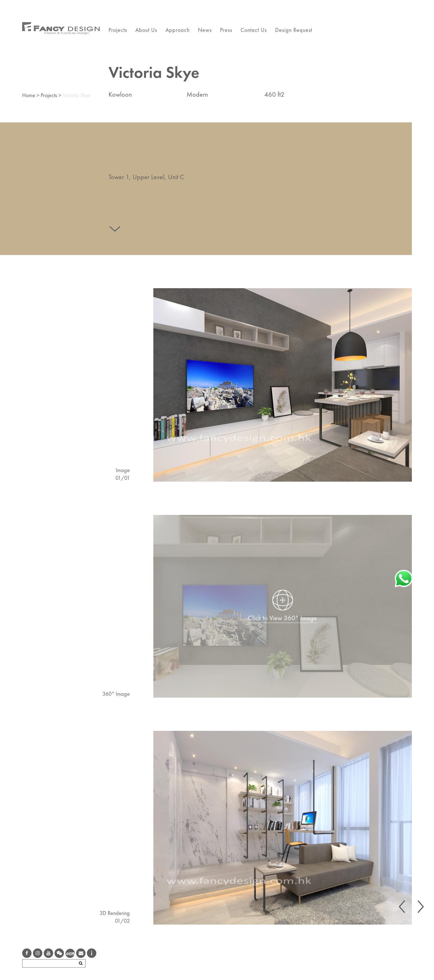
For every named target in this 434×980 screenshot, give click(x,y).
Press (226, 30)
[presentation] (402, 907)
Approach (178, 30)
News (205, 30)
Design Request (294, 30)
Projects (118, 30)
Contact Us (254, 30)
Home (29, 95)
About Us (146, 30)
